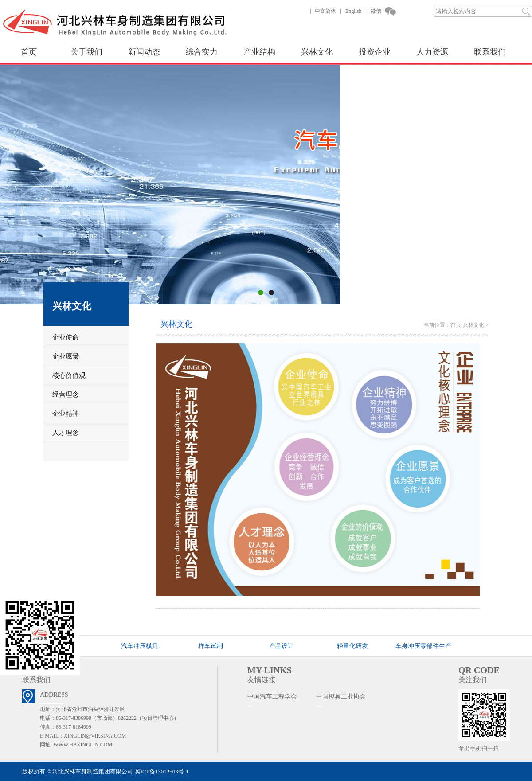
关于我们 (86, 52)
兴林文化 (317, 52)
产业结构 (259, 52)
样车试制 (211, 646)
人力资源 (432, 52)
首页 (29, 52)
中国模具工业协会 (341, 697)
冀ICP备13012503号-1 (162, 771)
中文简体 (325, 11)
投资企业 (375, 52)
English (354, 11)
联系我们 (490, 52)
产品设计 (282, 646)
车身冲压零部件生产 (423, 646)
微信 (376, 11)
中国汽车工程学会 (272, 697)
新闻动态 (144, 52)
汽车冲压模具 (140, 646)
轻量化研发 (352, 646)
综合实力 (202, 52)
